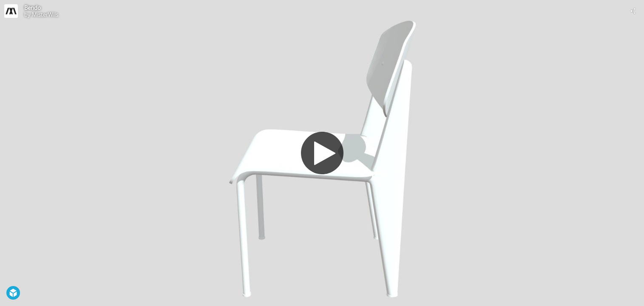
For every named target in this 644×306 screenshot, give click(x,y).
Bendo (33, 8)
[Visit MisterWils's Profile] (11, 11)
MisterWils (45, 14)
